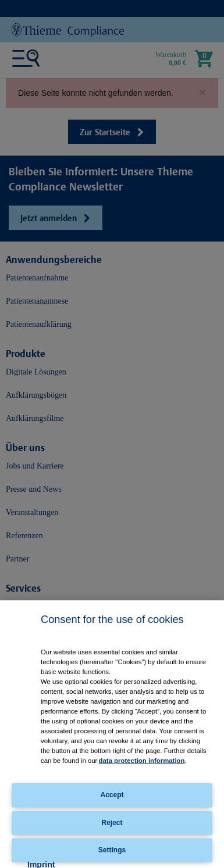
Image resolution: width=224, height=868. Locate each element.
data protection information (142, 761)
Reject (112, 823)
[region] (112, 734)
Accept (112, 795)
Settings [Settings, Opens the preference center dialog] (112, 850)
